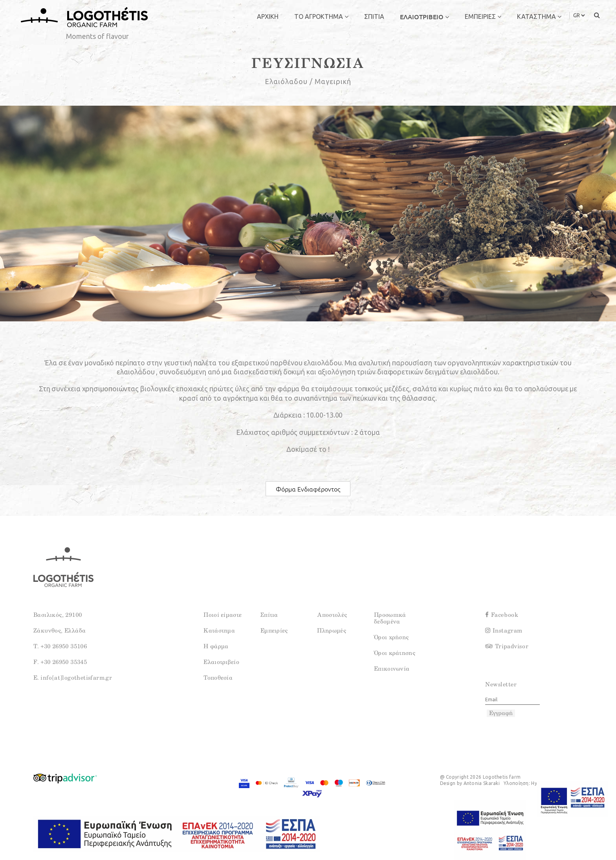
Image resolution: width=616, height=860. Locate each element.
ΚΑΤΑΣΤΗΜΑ (539, 17)
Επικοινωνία (392, 669)
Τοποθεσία (218, 678)
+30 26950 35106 (63, 646)
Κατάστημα (219, 631)
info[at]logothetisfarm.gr (75, 678)
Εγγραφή (501, 713)
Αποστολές (332, 615)
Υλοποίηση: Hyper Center (533, 783)
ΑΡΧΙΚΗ (268, 17)
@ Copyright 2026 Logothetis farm (480, 777)
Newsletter (501, 685)
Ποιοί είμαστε (223, 615)
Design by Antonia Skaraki (470, 783)
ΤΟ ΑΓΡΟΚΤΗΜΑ (321, 17)
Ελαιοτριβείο (221, 662)
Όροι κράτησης (395, 653)
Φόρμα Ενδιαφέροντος (308, 489)
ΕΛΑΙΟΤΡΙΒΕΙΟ (424, 17)
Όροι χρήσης (391, 637)
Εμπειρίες (274, 631)
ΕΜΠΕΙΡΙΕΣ (483, 17)
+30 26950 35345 (63, 662)
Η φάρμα (216, 646)
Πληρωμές (331, 631)
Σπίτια (269, 615)
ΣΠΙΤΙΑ (374, 17)
